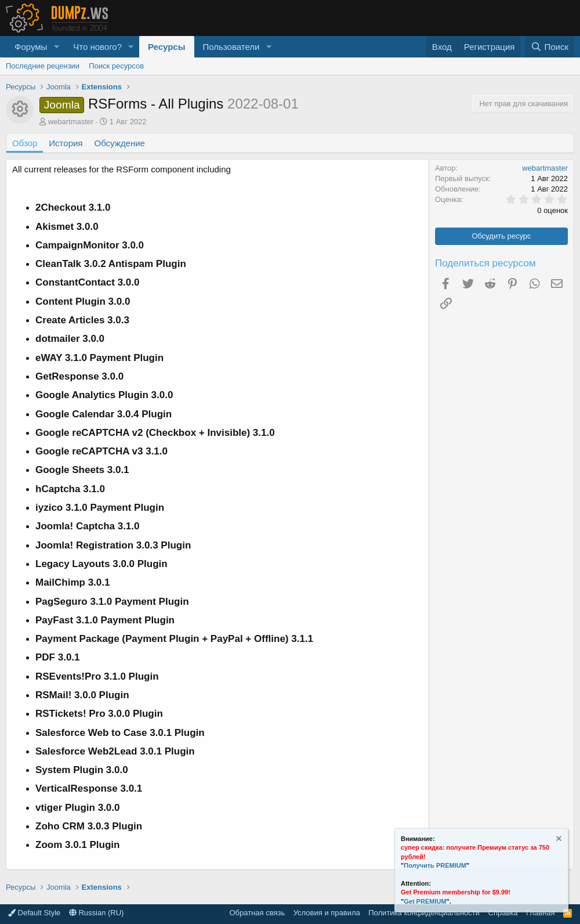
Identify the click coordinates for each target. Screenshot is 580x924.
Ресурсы (167, 47)
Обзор (25, 143)
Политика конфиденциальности (424, 913)
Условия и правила (327, 913)
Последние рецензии (43, 66)
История (66, 143)
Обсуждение (120, 143)
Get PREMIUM (425, 901)
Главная (540, 913)
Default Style (34, 913)
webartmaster (71, 122)
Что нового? (97, 47)
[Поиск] (550, 47)
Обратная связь (257, 913)
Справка (503, 913)
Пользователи (231, 47)
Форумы (31, 47)
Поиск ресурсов (116, 66)
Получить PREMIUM (435, 865)
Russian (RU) (97, 913)
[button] (56, 47)
